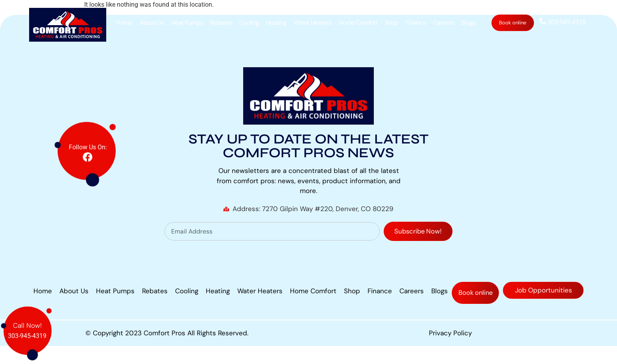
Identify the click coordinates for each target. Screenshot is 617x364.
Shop (392, 23)
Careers (444, 23)
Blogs (468, 23)
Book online (513, 23)
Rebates (221, 23)
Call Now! (27, 318)
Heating (276, 23)
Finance (416, 23)
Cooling (249, 23)
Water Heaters (313, 23)
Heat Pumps (187, 23)
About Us (151, 23)
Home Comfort (358, 23)
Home (124, 23)
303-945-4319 (563, 22)
